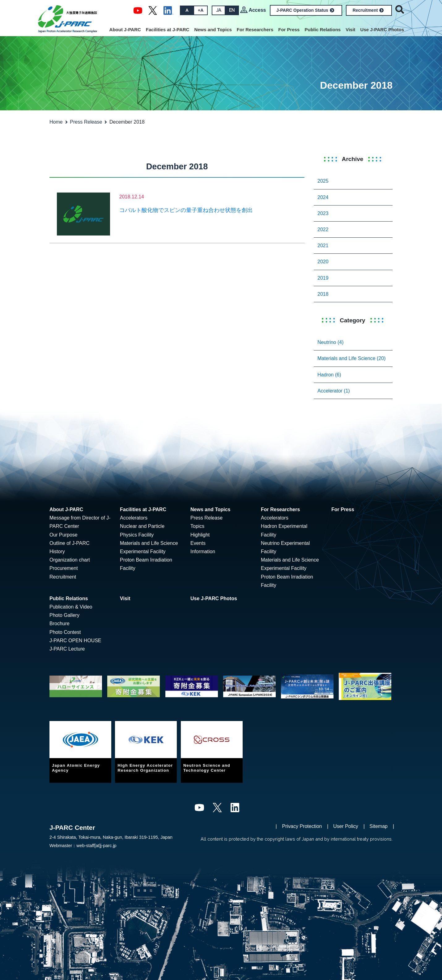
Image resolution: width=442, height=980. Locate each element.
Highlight (200, 535)
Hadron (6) (329, 375)
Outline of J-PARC (70, 543)
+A (201, 10)
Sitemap (378, 826)
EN (232, 10)
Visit (350, 30)
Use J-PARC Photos (382, 30)
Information (203, 552)
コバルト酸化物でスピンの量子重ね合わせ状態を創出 (186, 210)
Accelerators (134, 518)
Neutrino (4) (330, 342)
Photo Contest (65, 632)
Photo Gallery (64, 615)
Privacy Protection (302, 826)
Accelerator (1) (334, 391)
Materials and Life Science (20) (352, 358)
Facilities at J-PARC (168, 30)
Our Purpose (64, 535)
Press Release (86, 122)
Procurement (64, 568)
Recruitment (368, 10)
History (57, 552)
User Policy (346, 826)
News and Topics (213, 30)
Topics (197, 526)
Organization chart (70, 560)
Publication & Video (71, 607)
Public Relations (323, 30)
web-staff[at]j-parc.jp (96, 846)
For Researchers (255, 30)
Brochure (59, 624)
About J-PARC (125, 30)
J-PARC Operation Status (305, 10)
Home (56, 122)
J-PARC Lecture (67, 649)
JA (219, 10)
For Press (289, 30)
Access (257, 10)
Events (198, 543)
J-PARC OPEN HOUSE (75, 641)
